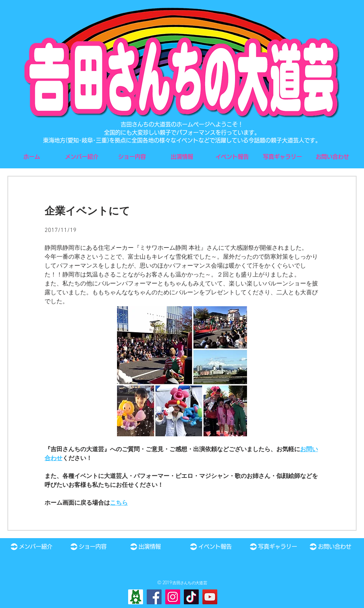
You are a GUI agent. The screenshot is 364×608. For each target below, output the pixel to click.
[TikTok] (191, 597)
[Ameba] (136, 597)
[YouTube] (210, 597)
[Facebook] (154, 597)
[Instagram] (173, 597)
